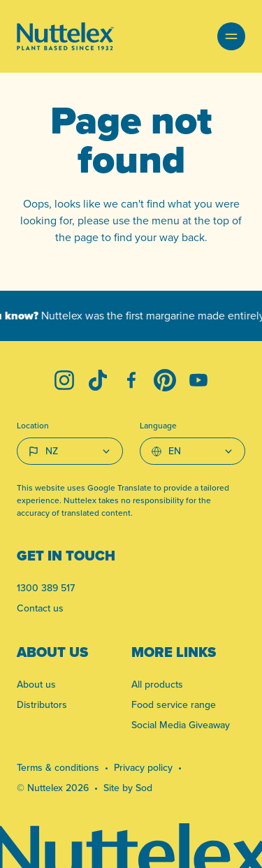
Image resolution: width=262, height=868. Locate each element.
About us (36, 685)
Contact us (40, 608)
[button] (231, 36)
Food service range (174, 705)
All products (157, 685)
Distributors (42, 705)
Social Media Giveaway (181, 725)
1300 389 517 (46, 588)
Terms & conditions (58, 768)
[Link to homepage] (65, 36)
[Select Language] (193, 451)
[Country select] (70, 451)
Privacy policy (143, 768)
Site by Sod (128, 788)
